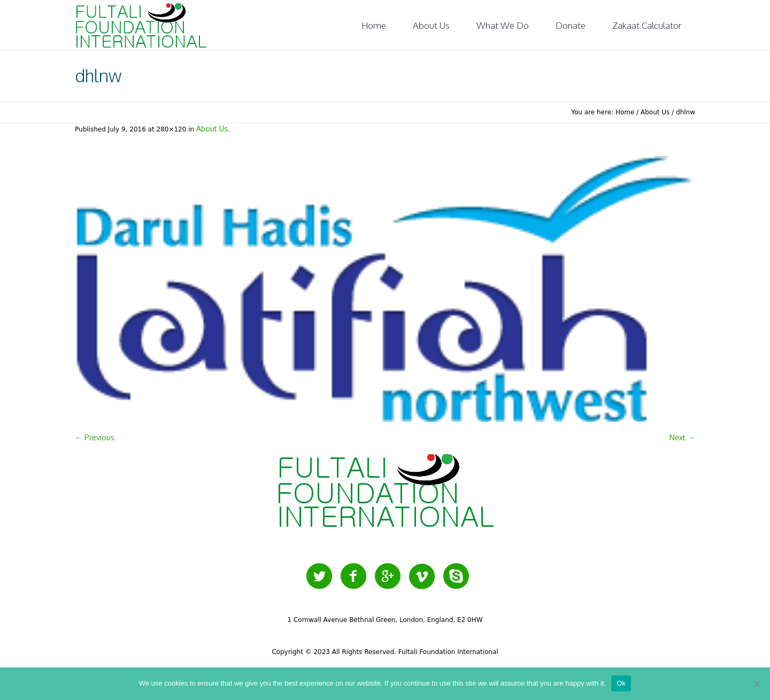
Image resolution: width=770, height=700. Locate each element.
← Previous (95, 437)
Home (625, 112)
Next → (682, 437)
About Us (655, 112)
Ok (621, 683)
